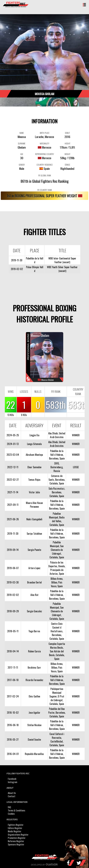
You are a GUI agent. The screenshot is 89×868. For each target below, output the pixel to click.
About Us (12, 793)
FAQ (9, 807)
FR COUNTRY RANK (45, 190)
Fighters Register (16, 825)
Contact (12, 796)
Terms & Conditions (16, 811)
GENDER (22, 165)
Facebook (12, 779)
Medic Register (15, 831)
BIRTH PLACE (45, 133)
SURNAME (22, 143)
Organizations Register (18, 835)
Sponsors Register (16, 844)
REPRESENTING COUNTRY (45, 154)
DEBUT (67, 133)
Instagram (12, 782)
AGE (22, 154)
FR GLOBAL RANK (45, 175)
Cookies (11, 814)
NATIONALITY (45, 143)
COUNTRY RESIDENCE (45, 165)
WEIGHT (67, 154)
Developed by (45, 865)
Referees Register (16, 841)
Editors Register (15, 828)
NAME (22, 133)
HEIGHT (67, 143)
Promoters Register (17, 838)
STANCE (67, 165)
